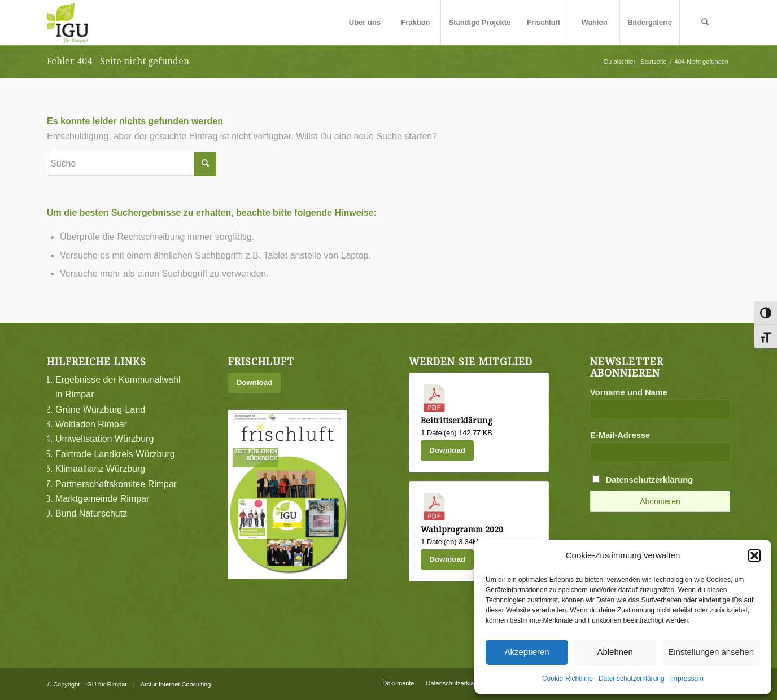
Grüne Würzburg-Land (100, 410)
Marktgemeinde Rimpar (102, 499)
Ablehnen (615, 652)
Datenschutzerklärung (632, 679)
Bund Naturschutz (91, 513)
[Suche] (705, 23)
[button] (754, 555)
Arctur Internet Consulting (176, 684)
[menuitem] (364, 23)
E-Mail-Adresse (620, 435)
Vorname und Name (629, 392)
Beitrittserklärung (457, 421)
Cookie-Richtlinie (568, 679)
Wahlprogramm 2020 (462, 530)
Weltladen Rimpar (91, 424)
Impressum (687, 679)
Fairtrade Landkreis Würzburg (115, 454)
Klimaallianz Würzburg (100, 469)
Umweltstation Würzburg (104, 439)
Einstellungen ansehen (711, 652)
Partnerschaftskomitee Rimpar (116, 484)
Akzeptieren (527, 652)
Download (255, 382)
